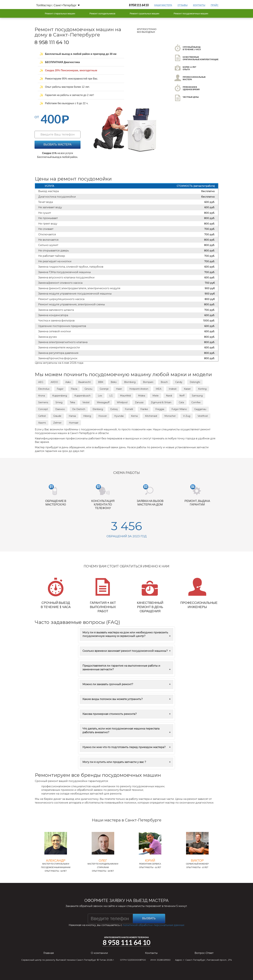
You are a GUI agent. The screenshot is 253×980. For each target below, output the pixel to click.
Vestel (86, 402)
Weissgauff (103, 402)
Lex (100, 396)
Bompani (148, 382)
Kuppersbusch (82, 396)
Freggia (160, 409)
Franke (144, 409)
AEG (41, 382)
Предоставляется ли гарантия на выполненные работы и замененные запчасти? (126, 668)
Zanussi (139, 402)
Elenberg (98, 409)
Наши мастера (163, 5)
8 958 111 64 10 (139, 5)
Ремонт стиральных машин (60, 13)
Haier (119, 389)
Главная (49, 953)
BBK (101, 382)
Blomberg (130, 382)
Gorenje (104, 389)
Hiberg (87, 416)
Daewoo (60, 409)
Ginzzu (88, 389)
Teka (72, 402)
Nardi (169, 396)
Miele (156, 396)
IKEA (159, 389)
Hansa (72, 416)
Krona (42, 396)
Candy (179, 382)
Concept (43, 409)
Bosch (164, 382)
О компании (99, 953)
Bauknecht (84, 382)
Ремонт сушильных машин (144, 13)
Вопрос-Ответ (204, 953)
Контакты (151, 953)
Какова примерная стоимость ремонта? (126, 714)
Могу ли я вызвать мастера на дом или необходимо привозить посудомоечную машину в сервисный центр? (126, 635)
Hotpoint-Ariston (139, 389)
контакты (199, 5)
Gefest (42, 416)
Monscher (170, 416)
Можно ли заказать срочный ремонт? (126, 684)
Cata (181, 402)
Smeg (59, 402)
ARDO (54, 382)
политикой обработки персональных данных (153, 925)
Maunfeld (125, 396)
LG (111, 396)
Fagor (60, 389)
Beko (114, 382)
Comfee (196, 402)
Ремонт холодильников (102, 13)
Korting (202, 389)
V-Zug (187, 416)
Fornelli (129, 409)
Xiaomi (42, 423)
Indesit (173, 389)
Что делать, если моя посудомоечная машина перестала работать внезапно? (126, 731)
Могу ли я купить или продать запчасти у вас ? (126, 762)
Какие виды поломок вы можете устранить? (126, 699)
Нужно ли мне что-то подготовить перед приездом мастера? (126, 747)
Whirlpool (122, 402)
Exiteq (114, 409)
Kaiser (187, 389)
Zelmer (57, 423)
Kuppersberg (60, 396)
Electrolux (44, 389)
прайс (215, 5)
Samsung (197, 396)
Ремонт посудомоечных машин (191, 13)
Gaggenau (200, 409)
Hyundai (119, 416)
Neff (182, 396)
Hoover (103, 416)
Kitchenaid (151, 416)
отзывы (182, 5)
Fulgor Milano (179, 409)
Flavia (74, 389)
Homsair (74, 423)
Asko (68, 382)
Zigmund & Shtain (161, 402)
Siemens (43, 402)
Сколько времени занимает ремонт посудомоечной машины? (126, 651)
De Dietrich (79, 409)
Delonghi (195, 382)
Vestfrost (203, 416)
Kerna (134, 416)
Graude (57, 416)
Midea (142, 396)
